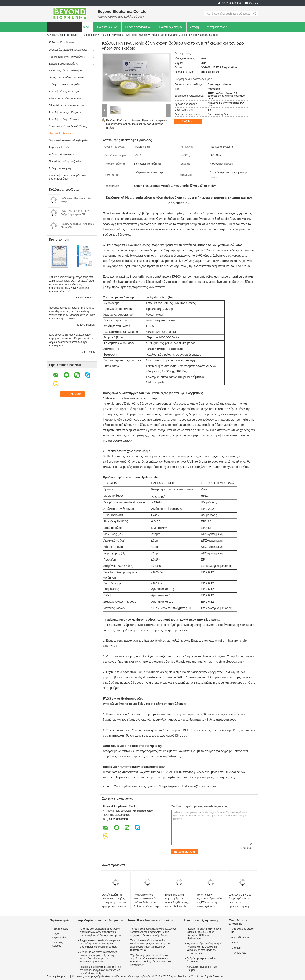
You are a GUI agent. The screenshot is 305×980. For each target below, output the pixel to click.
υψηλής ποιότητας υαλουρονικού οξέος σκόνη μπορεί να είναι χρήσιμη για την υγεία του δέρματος (114, 902)
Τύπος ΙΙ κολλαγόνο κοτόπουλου (67, 78)
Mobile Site (239, 953)
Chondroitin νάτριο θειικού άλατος (68, 126)
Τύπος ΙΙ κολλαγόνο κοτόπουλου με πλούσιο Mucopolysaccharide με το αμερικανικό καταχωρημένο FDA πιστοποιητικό (150, 945)
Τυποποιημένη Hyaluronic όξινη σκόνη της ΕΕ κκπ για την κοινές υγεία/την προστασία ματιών (210, 902)
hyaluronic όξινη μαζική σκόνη (163, 786)
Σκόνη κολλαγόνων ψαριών (64, 85)
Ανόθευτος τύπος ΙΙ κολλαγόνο (66, 71)
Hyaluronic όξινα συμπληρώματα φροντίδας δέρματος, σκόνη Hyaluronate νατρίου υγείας (177, 902)
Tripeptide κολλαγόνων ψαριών (66, 106)
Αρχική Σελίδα (55, 35)
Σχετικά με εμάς (107, 27)
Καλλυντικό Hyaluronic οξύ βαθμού (202, 968)
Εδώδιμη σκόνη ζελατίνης (63, 64)
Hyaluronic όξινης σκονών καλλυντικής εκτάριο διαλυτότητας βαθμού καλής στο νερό (147, 900)
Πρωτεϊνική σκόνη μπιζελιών (65, 161)
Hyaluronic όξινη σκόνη (95, 35)
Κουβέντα (190, 121)
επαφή (195, 27)
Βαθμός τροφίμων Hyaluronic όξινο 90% (203, 960)
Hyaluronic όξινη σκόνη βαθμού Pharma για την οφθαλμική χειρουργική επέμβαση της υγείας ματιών (204, 948)
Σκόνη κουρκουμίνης (60, 168)
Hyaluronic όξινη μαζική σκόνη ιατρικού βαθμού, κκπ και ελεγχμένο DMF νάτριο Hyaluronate (204, 934)
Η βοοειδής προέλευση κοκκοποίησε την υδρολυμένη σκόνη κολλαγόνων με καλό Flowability (100, 970)
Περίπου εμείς (60, 929)
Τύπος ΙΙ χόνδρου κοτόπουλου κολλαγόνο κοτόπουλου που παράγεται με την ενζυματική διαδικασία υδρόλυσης (153, 932)
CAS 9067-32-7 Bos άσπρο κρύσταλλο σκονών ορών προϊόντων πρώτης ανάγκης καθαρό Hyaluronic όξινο (240, 904)
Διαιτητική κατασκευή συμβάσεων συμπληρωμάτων (68, 177)
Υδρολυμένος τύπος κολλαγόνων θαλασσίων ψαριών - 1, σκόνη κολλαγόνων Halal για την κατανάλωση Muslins (98, 957)
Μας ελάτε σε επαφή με (243, 930)
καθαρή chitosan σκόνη (62, 154)
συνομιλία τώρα (217, 27)
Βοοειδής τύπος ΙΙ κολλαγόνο (65, 92)
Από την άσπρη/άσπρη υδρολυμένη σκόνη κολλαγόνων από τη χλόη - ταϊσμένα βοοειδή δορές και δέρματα (100, 932)
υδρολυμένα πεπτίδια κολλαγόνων (68, 50)
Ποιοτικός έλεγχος (171, 27)
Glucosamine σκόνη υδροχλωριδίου (69, 140)
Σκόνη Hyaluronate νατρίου (129, 786)
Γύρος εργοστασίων (138, 27)
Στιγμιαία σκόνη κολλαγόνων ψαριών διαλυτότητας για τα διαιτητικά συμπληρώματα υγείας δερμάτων (100, 944)
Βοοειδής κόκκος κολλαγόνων (66, 113)
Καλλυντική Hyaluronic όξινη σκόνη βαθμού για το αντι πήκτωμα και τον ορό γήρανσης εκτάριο (137, 124)
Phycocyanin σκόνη (60, 147)
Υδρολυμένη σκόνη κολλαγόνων (67, 57)
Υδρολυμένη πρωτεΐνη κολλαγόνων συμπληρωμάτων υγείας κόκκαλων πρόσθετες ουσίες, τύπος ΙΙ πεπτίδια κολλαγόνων (150, 960)
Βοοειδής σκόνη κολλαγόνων (65, 120)
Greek (253, 3)
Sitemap (236, 948)
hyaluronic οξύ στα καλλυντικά (199, 786)
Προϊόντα (83, 27)
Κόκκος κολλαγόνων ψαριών (65, 99)
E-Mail (235, 943)
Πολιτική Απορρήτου (58, 976)
